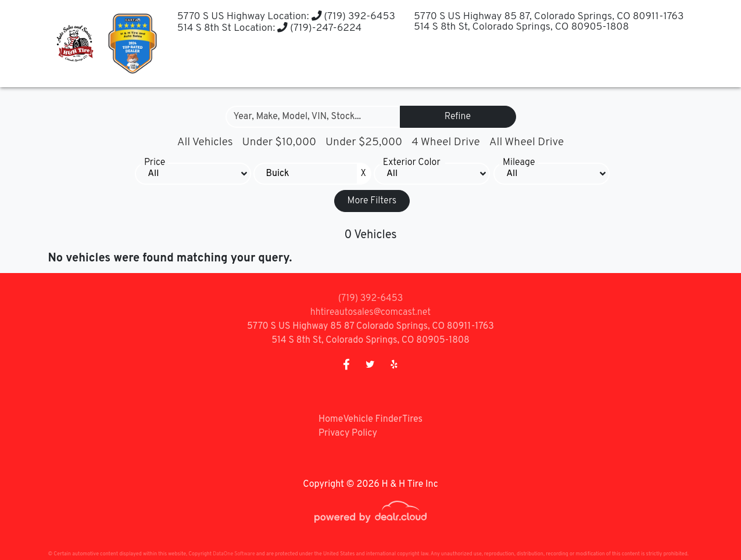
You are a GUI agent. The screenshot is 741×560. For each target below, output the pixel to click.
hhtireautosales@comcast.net (370, 313)
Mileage (519, 163)
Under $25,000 (364, 142)
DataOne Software (234, 554)
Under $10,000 (279, 142)
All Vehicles (205, 142)
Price (155, 163)
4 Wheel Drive (446, 142)
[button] (287, 64)
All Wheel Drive (527, 142)
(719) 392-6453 (352, 17)
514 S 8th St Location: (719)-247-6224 (266, 28)
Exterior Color (412, 163)
